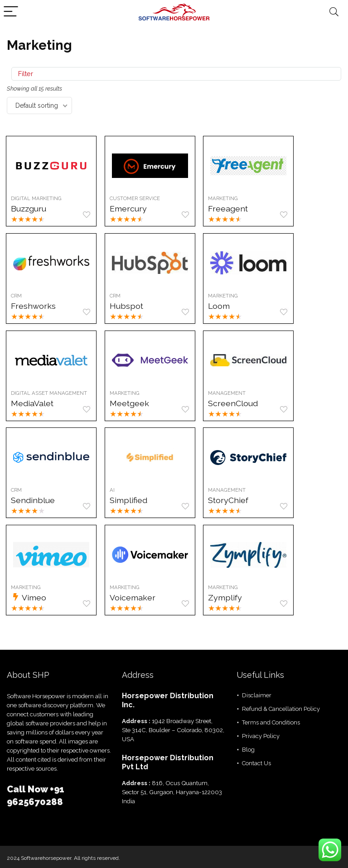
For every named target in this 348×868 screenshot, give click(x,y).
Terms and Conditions (271, 722)
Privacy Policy (261, 736)
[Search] (334, 12)
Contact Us (256, 763)
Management (233, 393)
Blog (248, 750)
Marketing (229, 198)
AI (115, 490)
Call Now (28, 789)
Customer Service (138, 198)
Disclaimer (257, 695)
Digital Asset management (50, 393)
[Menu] (11, 12)
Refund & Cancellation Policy (281, 709)
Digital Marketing (37, 198)
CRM (17, 296)
